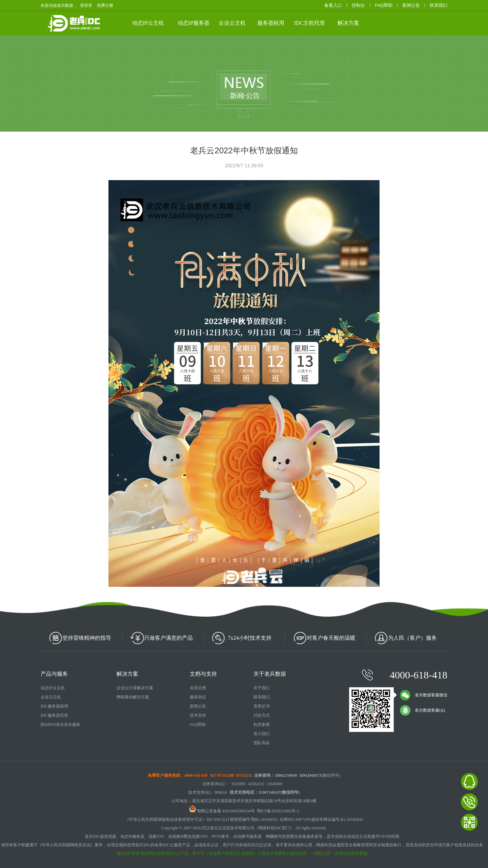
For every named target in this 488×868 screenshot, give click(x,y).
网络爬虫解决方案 (133, 697)
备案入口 (333, 5)
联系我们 (439, 5)
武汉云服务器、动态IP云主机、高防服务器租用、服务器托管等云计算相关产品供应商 (111, 22)
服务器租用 (271, 23)
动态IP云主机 (148, 23)
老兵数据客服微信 (424, 695)
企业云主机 (232, 23)
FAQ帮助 (384, 5)
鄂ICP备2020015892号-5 (278, 811)
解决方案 (348, 23)
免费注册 (105, 5)
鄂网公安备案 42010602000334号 (222, 811)
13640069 (274, 784)
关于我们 (262, 688)
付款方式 (262, 715)
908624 (221, 792)
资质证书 (262, 706)
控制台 (358, 5)
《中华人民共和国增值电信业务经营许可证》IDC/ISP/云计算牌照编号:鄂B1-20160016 (201, 819)
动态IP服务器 (194, 23)
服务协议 (198, 697)
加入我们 (262, 734)
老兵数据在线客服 (469, 782)
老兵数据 (87, 23)
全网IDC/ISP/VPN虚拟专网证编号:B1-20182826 (321, 819)
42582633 (256, 784)
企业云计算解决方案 (135, 688)
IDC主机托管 (310, 23)
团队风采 (262, 743)
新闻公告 (411, 5)
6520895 (239, 784)
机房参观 (262, 725)
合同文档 (198, 688)
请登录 (86, 5)
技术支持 (198, 715)
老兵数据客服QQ (422, 710)
